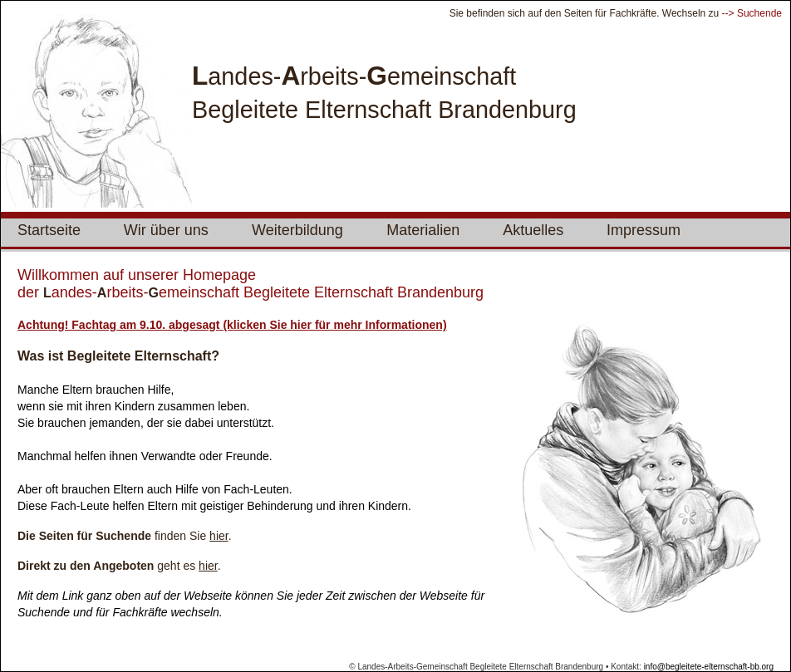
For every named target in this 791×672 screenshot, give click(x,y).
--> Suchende (752, 13)
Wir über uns (166, 230)
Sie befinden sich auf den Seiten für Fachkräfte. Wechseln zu (586, 13)
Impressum (644, 230)
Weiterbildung (297, 230)
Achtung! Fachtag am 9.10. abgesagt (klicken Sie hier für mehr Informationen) (232, 325)
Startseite (49, 230)
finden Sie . (125, 536)
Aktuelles (533, 230)
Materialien (423, 230)
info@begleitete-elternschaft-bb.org (709, 667)
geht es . (119, 566)
